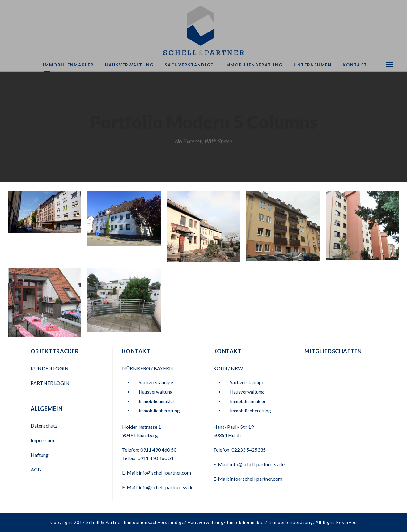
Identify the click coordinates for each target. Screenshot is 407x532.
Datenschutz (44, 426)
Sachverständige (189, 65)
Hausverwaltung (129, 65)
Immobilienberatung (253, 65)
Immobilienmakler (68, 65)
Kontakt (355, 65)
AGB (36, 469)
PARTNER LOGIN (51, 383)
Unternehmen (313, 65)
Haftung (40, 455)
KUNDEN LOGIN (50, 368)
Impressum (42, 440)
